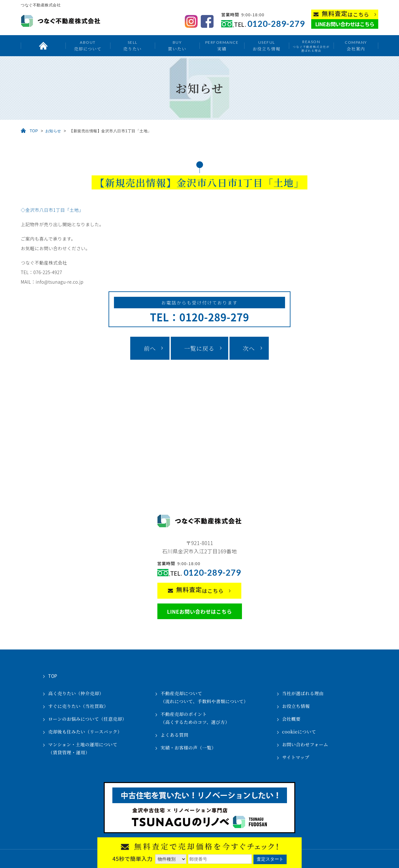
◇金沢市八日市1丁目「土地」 (52, 210)
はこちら (346, 14)
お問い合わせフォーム (305, 744)
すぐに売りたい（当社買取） (78, 706)
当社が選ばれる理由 (303, 693)
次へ (249, 348)
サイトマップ (296, 757)
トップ (43, 46)
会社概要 (291, 719)
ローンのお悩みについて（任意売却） (87, 719)
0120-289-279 (276, 24)
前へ (150, 348)
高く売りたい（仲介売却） (76, 693)
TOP (34, 131)
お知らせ (53, 131)
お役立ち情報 (266, 46)
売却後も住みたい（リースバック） (85, 732)
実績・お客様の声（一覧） (188, 748)
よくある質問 (174, 735)
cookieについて (299, 732)
